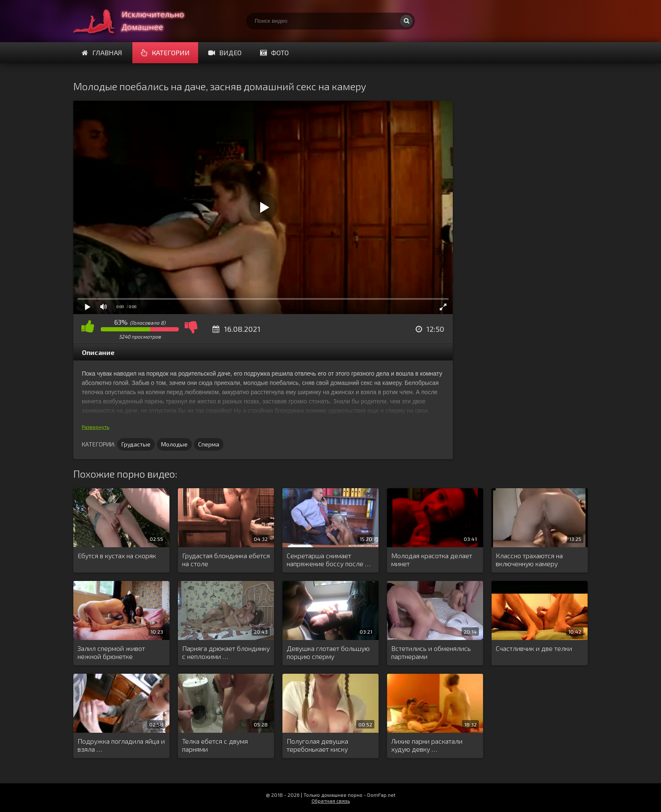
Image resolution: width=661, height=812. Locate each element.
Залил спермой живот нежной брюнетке (111, 652)
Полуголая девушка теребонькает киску (317, 745)
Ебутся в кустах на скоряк (117, 555)
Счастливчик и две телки (534, 648)
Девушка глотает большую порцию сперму (328, 652)
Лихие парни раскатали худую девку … (427, 745)
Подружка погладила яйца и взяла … (121, 745)
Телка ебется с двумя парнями (215, 745)
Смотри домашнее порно (137, 21)
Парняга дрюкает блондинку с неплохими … (226, 652)
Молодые (174, 444)
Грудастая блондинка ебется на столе (226, 559)
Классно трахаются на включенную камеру (529, 559)
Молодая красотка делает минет (432, 559)
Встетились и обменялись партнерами (431, 652)
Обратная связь (331, 801)
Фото (274, 52)
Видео (225, 52)
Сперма (209, 444)
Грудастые (136, 444)
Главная (102, 52)
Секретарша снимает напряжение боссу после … (329, 559)
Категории (165, 52)
